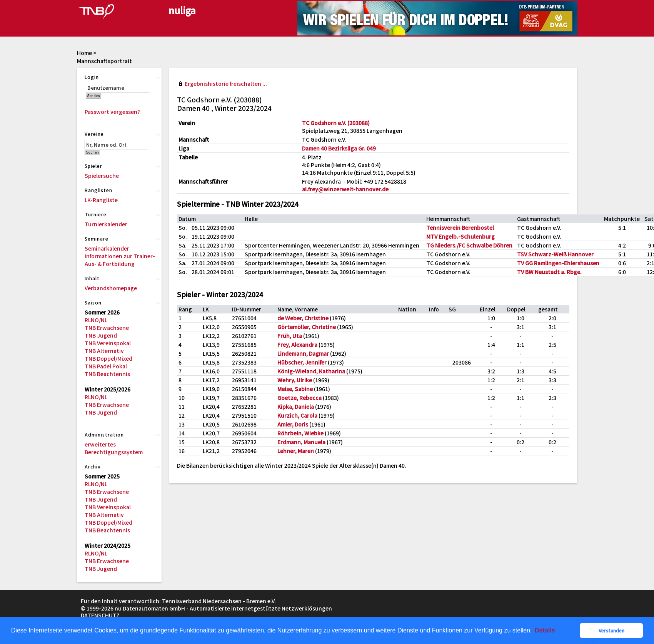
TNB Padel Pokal (106, 366)
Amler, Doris (293, 424)
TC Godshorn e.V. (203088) (336, 123)
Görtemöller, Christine (307, 327)
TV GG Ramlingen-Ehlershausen (558, 263)
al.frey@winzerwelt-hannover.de (345, 189)
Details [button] (545, 630)
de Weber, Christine (303, 318)
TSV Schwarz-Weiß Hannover (555, 254)
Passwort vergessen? (112, 112)
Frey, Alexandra (297, 345)
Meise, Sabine (295, 389)
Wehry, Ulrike (295, 380)
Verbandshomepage (111, 288)
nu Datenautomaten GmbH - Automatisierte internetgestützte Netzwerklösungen (223, 608)
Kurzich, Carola (297, 415)
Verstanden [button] (611, 630)
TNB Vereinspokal (108, 343)
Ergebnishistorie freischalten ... (226, 84)
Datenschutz (100, 615)
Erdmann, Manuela (301, 442)
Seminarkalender (107, 248)
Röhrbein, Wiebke (300, 433)
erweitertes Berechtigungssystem (114, 448)
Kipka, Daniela (296, 406)
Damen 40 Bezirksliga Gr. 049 (339, 148)
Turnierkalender (106, 224)
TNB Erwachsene (107, 328)
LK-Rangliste (101, 200)
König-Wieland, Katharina (311, 371)
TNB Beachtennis (107, 374)
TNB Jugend (101, 335)
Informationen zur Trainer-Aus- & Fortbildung (120, 260)
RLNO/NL (96, 320)
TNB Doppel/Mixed (108, 358)
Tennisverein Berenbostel (460, 227)
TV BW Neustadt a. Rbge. (549, 272)
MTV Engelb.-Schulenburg (460, 236)
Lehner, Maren (296, 451)
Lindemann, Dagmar (303, 353)
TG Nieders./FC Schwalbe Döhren (469, 245)
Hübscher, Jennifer (302, 362)
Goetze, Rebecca (299, 398)
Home (84, 53)
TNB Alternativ (104, 351)
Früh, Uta (290, 336)
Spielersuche (102, 176)
